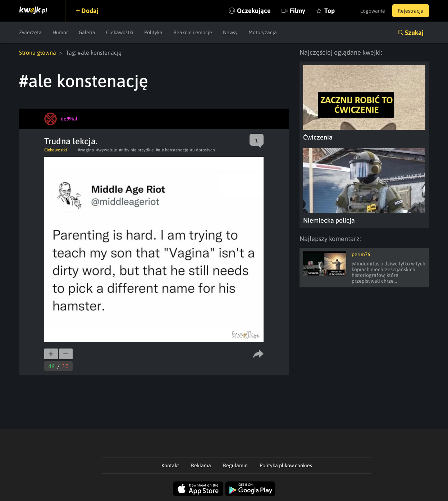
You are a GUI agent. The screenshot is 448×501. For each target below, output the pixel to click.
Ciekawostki (120, 32)
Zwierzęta (30, 32)
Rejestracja (411, 11)
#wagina (86, 150)
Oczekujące (254, 11)
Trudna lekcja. (71, 141)
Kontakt (170, 465)
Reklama (201, 465)
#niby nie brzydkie (136, 150)
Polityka (153, 32)
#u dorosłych (203, 150)
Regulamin (235, 465)
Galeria (87, 32)
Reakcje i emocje (193, 32)
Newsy (230, 32)
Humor (60, 32)
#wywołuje (107, 150)
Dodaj (90, 11)
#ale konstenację (172, 150)
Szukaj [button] (414, 33)
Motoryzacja (263, 32)
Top (330, 11)
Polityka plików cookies (286, 465)
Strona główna (38, 53)
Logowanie (373, 11)
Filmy (298, 11)
